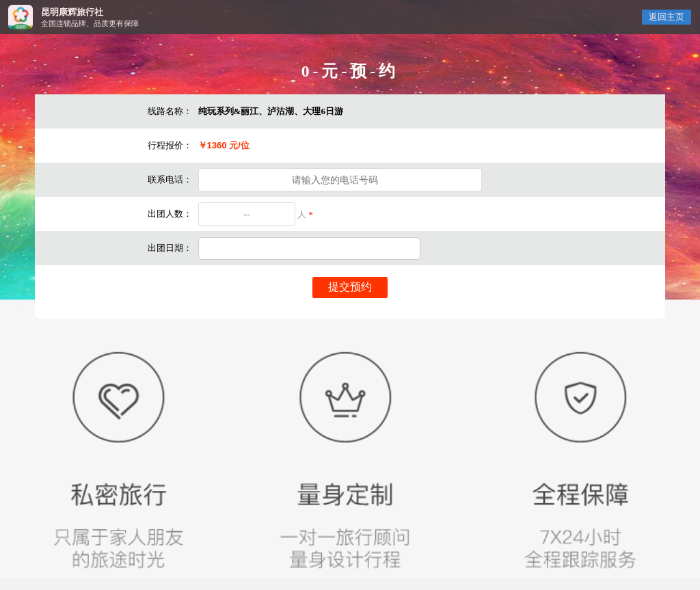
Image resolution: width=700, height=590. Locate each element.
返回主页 (667, 17)
